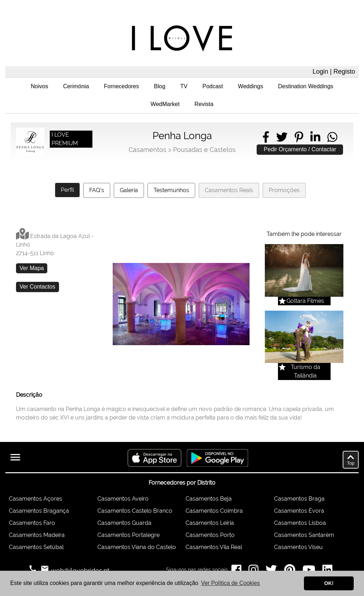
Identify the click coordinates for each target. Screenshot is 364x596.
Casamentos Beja (209, 499)
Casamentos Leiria (210, 523)
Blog (160, 86)
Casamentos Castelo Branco (135, 511)
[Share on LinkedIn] (315, 137)
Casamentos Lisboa (300, 523)
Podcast (213, 86)
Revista (204, 104)
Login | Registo (334, 72)
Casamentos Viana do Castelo (137, 547)
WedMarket (165, 104)
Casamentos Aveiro (123, 499)
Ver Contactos (38, 287)
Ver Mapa (32, 268)
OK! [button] (329, 583)
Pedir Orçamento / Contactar (300, 149)
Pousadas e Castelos (204, 150)
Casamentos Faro (32, 523)
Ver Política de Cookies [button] (231, 583)
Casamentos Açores (36, 499)
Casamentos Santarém (304, 535)
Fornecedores (121, 86)
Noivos (39, 86)
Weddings (250, 86)
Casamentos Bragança (39, 511)
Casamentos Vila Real (214, 547)
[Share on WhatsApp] (332, 137)
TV (184, 86)
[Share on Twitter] (282, 137)
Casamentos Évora (299, 511)
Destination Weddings (306, 86)
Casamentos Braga (299, 499)
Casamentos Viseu (298, 547)
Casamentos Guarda (124, 523)
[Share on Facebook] (266, 137)
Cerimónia (76, 86)
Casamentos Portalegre (129, 535)
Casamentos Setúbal (36, 547)
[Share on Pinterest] (299, 137)
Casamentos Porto (210, 535)
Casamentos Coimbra (214, 511)
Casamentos (148, 150)
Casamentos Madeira (37, 535)
